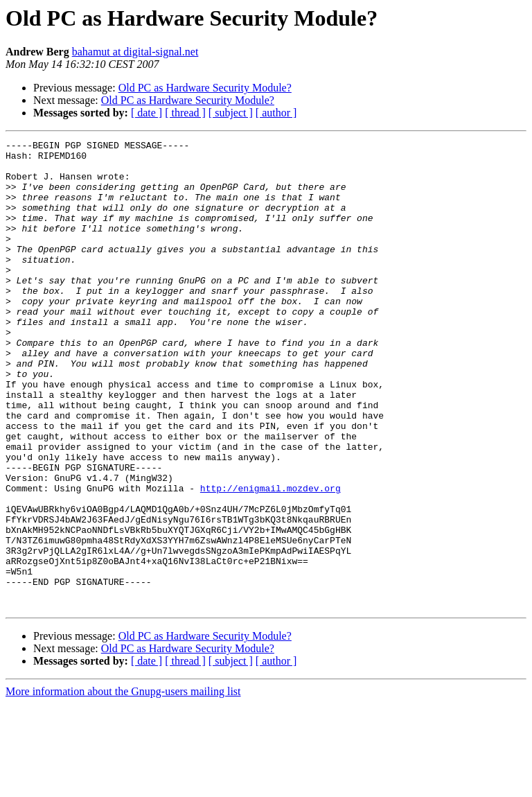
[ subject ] (231, 113)
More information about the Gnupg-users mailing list (123, 785)
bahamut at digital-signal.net (135, 52)
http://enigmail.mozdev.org (271, 559)
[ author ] (276, 113)
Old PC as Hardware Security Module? (205, 88)
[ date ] (147, 113)
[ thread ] (185, 113)
